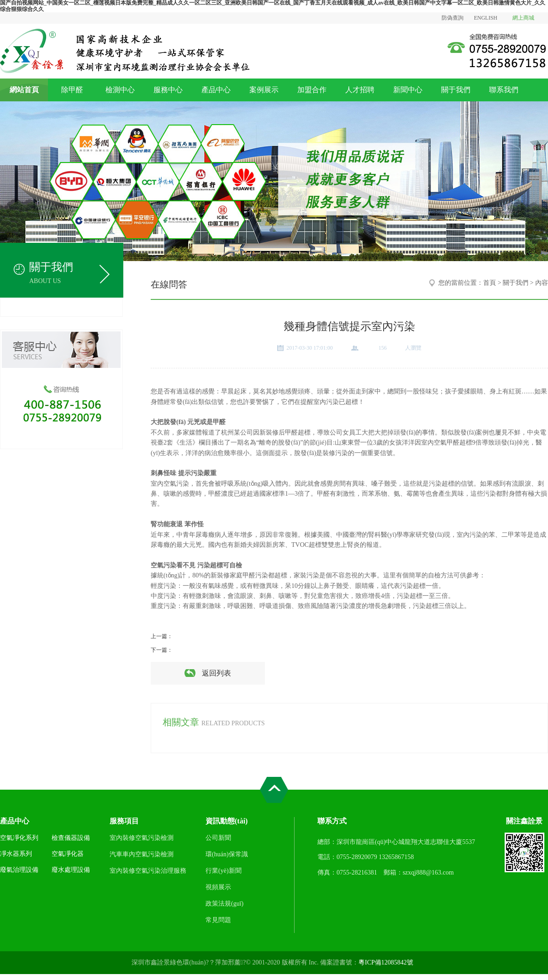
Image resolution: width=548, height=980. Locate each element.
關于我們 (456, 90)
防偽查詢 (453, 18)
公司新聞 (218, 838)
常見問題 (218, 920)
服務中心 (168, 90)
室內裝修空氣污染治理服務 (148, 871)
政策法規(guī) (224, 904)
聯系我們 (504, 90)
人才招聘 (360, 90)
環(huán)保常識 (227, 854)
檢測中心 (120, 90)
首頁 (490, 283)
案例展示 (264, 90)
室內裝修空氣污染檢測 (142, 838)
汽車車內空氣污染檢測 (142, 854)
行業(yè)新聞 (224, 871)
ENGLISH (486, 18)
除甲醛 (72, 90)
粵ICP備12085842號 (386, 962)
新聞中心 (408, 90)
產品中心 (216, 90)
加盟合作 (312, 90)
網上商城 (523, 18)
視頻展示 (218, 887)
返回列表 (216, 673)
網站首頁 (24, 90)
